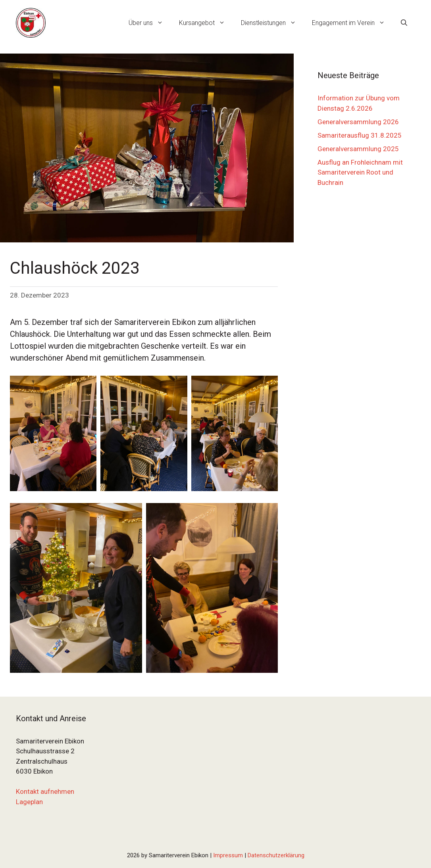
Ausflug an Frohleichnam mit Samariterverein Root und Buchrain (360, 172)
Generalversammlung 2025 (358, 149)
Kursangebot (206, 23)
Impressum (228, 855)
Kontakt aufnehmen (45, 791)
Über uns (150, 23)
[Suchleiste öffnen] (404, 23)
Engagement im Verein (352, 23)
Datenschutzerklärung (276, 855)
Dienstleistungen (272, 23)
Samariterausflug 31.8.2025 (360, 135)
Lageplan (29, 802)
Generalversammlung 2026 (358, 122)
